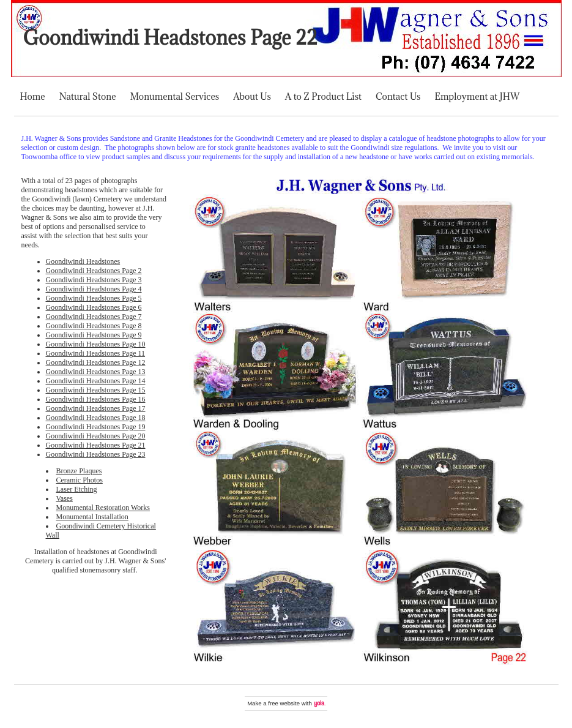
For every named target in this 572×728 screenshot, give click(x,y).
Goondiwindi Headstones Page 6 (94, 307)
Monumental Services (174, 96)
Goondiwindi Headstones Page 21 (96, 445)
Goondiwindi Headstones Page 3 (94, 280)
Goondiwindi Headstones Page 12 (96, 362)
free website (284, 703)
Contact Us (398, 96)
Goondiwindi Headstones (83, 261)
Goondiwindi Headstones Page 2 (94, 271)
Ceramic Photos (80, 480)
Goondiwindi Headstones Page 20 (96, 436)
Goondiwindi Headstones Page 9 (94, 335)
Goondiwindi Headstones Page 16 (96, 399)
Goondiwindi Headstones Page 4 (94, 289)
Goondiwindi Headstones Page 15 (96, 390)
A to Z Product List (323, 96)
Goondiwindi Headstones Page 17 (96, 408)
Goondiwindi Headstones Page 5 (94, 298)
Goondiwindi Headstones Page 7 (94, 317)
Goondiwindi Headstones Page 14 (96, 381)
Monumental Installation (92, 517)
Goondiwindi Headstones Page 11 (96, 353)
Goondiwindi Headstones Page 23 (96, 454)
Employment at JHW (477, 96)
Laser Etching (77, 489)
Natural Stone (88, 96)
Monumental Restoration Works (103, 508)
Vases (65, 498)
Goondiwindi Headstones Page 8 (94, 326)
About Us (252, 96)
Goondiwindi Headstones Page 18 (96, 418)
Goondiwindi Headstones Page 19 (96, 427)
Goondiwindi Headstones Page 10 (96, 344)
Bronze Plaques (79, 471)
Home (33, 96)
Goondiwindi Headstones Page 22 (171, 38)
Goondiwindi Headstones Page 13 (96, 372)
